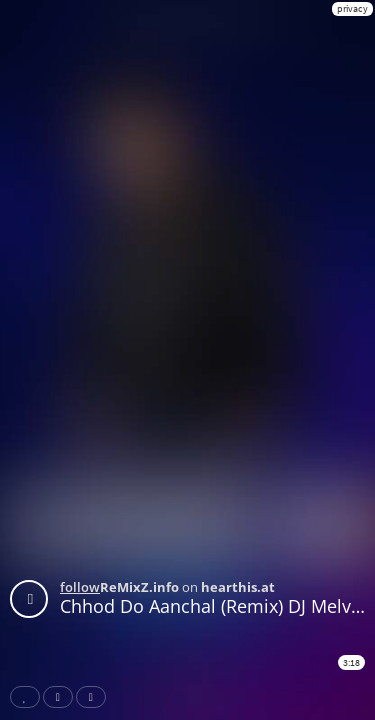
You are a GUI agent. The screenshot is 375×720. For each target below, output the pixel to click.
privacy (352, 8)
